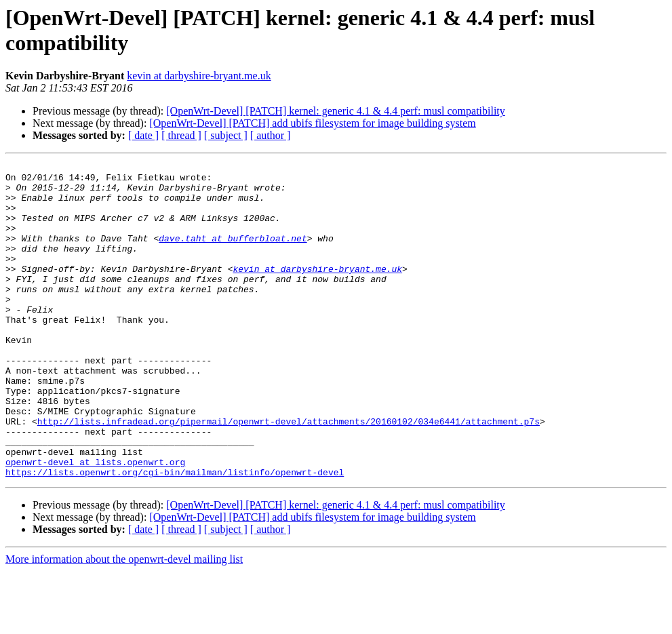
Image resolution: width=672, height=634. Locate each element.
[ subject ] (226, 135)
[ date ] (143, 135)
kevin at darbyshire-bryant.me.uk (199, 76)
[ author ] (271, 135)
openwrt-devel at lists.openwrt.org (95, 523)
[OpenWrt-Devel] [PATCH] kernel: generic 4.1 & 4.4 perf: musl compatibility (336, 111)
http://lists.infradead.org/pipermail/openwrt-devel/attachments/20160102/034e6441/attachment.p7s (289, 474)
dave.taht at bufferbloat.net (233, 254)
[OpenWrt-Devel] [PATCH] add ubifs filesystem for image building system (312, 123)
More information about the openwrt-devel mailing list (124, 622)
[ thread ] (181, 135)
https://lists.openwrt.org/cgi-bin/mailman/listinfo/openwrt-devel (175, 535)
